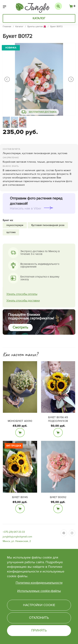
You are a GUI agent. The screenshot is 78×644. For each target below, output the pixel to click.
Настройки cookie (39, 605)
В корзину (20, 433)
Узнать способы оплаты (22, 294)
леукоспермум (15, 225)
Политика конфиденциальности (39, 583)
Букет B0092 (58, 497)
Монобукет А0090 (20, 421)
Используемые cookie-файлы (39, 591)
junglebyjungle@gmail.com (17, 537)
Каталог (39, 18)
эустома (11, 232)
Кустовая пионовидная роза (48, 225)
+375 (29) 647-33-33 (14, 532)
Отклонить (39, 618)
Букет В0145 (20, 497)
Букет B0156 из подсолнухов (58, 419)
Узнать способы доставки (23, 301)
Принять (39, 630)
